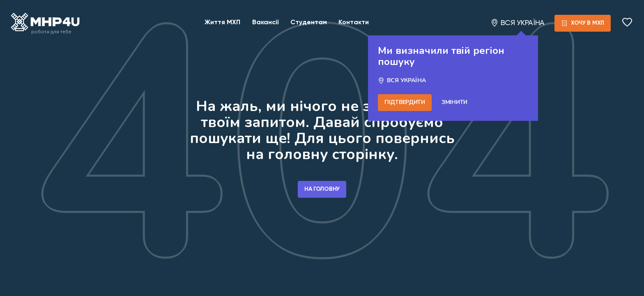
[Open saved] (628, 23)
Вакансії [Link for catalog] (266, 23)
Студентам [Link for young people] (309, 23)
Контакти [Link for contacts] (354, 23)
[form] (588, 23)
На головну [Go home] (322, 189)
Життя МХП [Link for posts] (222, 23)
